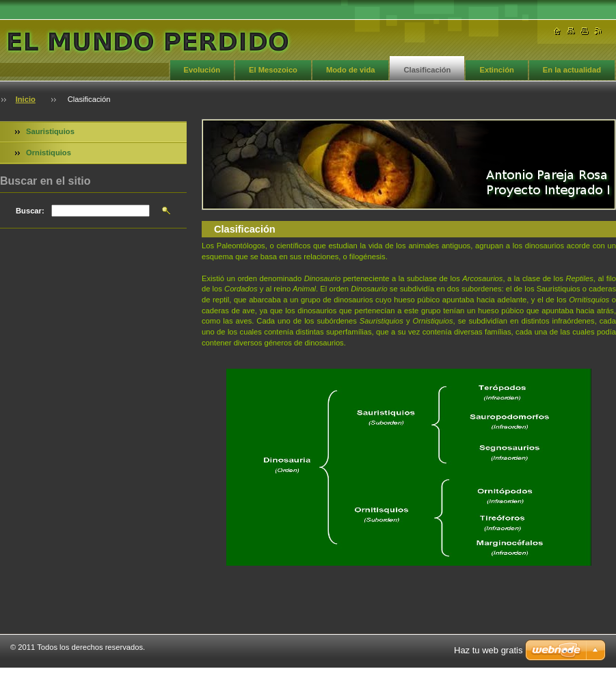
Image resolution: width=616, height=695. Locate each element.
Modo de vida (350, 70)
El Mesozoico (273, 70)
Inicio (26, 99)
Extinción (496, 70)
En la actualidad (572, 70)
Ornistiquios (49, 153)
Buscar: (30, 211)
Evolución (202, 70)
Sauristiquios (50, 131)
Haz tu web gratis (488, 650)
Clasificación (427, 70)
